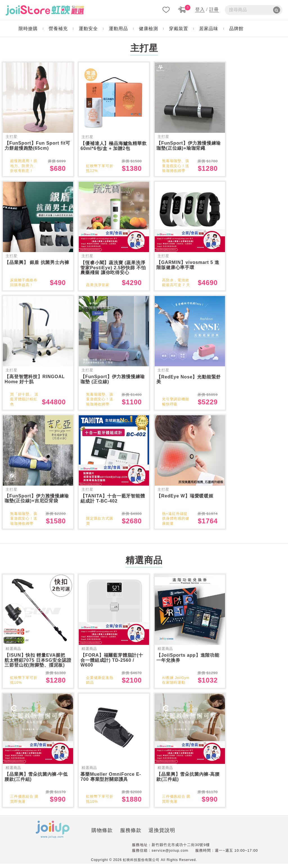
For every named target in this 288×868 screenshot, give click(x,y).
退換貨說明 (134, 835)
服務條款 (102, 835)
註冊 (214, 9)
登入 (200, 9)
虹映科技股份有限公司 (141, 864)
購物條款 (74, 835)
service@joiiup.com (170, 855)
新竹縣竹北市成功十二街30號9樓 (181, 849)
